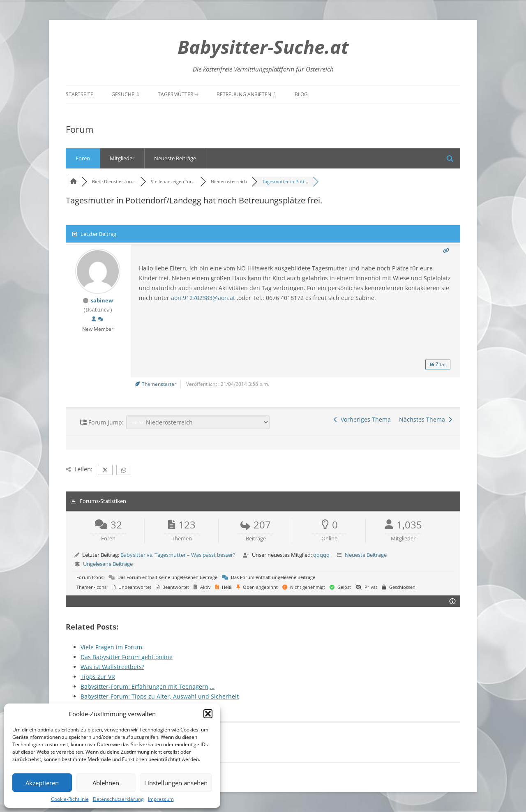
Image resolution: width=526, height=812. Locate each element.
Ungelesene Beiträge (108, 564)
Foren (83, 158)
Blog (301, 94)
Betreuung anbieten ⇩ (247, 94)
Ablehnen (106, 783)
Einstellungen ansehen (176, 783)
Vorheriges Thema (362, 419)
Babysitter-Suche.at (263, 47)
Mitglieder (122, 158)
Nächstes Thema (426, 419)
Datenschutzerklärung (118, 799)
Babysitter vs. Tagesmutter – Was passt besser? (178, 555)
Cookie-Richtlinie (70, 799)
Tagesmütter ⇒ (178, 94)
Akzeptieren (42, 783)
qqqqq (321, 555)
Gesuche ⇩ (126, 94)
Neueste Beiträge (175, 158)
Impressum (161, 799)
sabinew (102, 300)
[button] (208, 714)
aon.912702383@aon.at (203, 298)
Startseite (80, 94)
